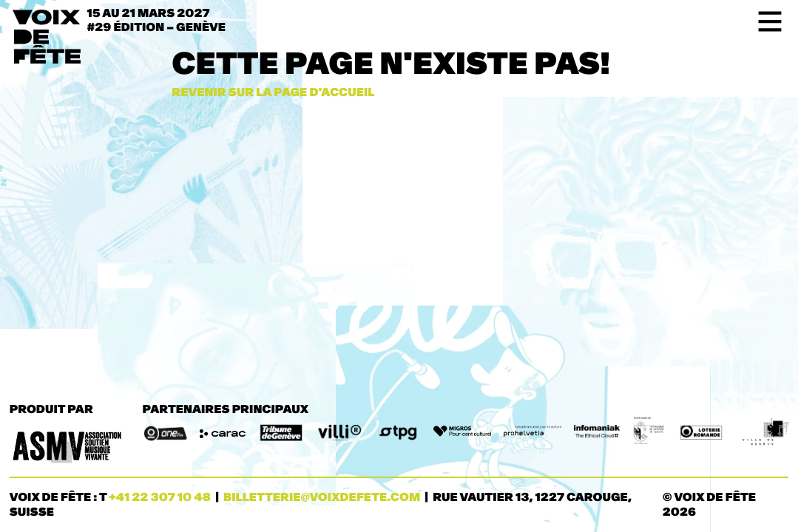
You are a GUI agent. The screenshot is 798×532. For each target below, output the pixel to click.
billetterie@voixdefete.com (322, 498)
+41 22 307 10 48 (160, 498)
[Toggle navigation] (765, 21)
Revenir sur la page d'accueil (273, 93)
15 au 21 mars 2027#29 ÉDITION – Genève (157, 21)
